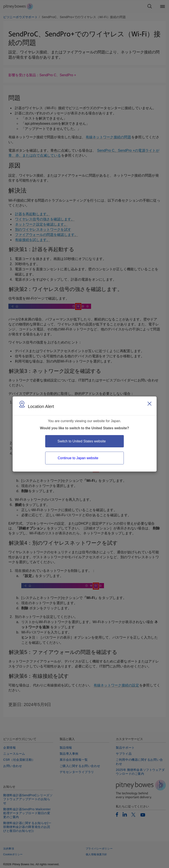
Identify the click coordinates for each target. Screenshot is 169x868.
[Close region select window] (149, 404)
